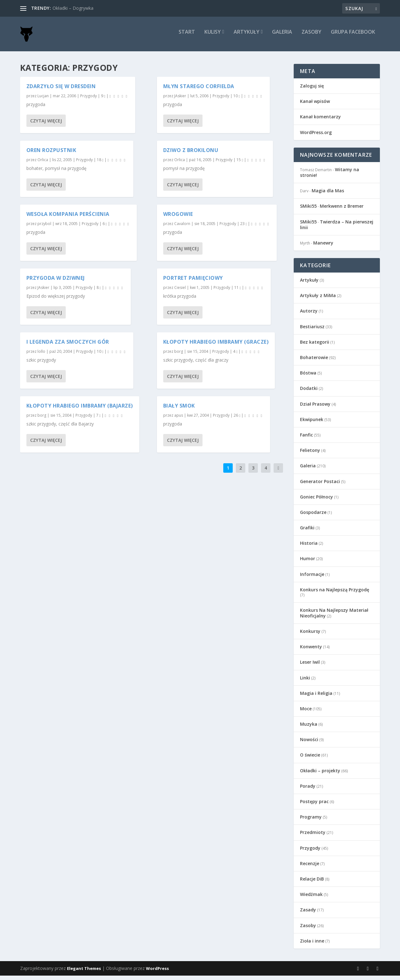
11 (238, 292)
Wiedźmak (311, 899)
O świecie (310, 759)
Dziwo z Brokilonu (191, 155)
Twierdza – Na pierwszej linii (337, 229)
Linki (305, 682)
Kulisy (213, 37)
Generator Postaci (320, 486)
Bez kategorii (315, 346)
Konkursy (310, 636)
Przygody (89, 100)
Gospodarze (313, 517)
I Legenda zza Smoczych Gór (68, 346)
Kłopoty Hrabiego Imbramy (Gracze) (216, 346)
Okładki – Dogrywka (73, 8)
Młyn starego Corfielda (199, 91)
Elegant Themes (84, 973)
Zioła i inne (312, 945)
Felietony (310, 455)
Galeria (282, 37)
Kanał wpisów (315, 106)
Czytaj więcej (46, 125)
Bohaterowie (314, 362)
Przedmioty (313, 837)
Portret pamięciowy (193, 282)
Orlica (43, 164)
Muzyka (309, 728)
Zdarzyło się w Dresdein (61, 91)
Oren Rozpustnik (51, 155)
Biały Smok (179, 410)
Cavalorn (182, 228)
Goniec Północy (317, 501)
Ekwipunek (312, 424)
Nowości (309, 744)
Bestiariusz (312, 331)
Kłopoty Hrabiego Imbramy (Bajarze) (80, 410)
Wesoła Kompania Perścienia (68, 218)
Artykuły (247, 37)
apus (179, 420)
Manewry (323, 247)
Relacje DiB (312, 883)
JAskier (43, 292)
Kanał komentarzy (320, 121)
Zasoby (311, 37)
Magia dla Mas (328, 195)
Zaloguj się (312, 90)
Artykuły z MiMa (318, 300)
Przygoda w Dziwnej (56, 282)
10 (100, 356)
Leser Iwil (310, 666)
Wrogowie (178, 218)
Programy (311, 821)
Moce (306, 713)
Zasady (308, 914)
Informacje (312, 579)
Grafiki (307, 532)
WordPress (157, 973)
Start (187, 37)
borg (42, 420)
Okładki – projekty (320, 775)
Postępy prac (314, 806)
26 (237, 420)
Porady (308, 790)
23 (244, 228)
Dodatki (309, 393)
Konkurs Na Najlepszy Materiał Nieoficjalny (334, 617)
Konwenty (311, 651)
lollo (41, 356)
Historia (309, 547)
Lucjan (43, 100)
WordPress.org (316, 137)
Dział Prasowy (315, 408)
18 (100, 164)
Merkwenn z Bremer (342, 210)
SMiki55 (308, 210)
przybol (44, 228)
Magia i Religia (316, 698)
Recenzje (310, 868)
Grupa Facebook (353, 37)
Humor (308, 563)
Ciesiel (180, 292)
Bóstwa (308, 377)
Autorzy (309, 315)
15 (240, 164)
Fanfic (306, 439)
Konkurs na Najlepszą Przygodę (335, 594)
